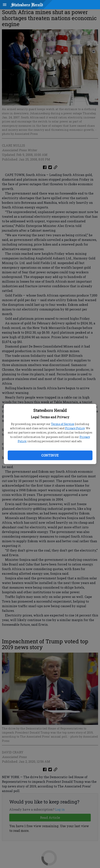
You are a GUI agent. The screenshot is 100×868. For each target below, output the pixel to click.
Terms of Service (63, 424)
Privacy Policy (75, 428)
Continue (50, 455)
